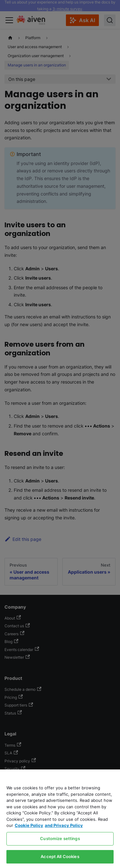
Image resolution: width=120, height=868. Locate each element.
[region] (60, 819)
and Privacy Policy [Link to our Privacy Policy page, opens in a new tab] (64, 825)
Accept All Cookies (60, 856)
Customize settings (60, 838)
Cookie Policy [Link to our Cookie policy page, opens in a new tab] (29, 825)
